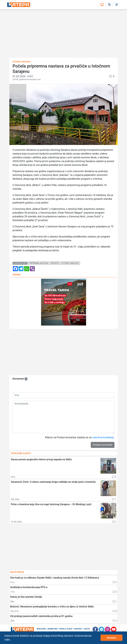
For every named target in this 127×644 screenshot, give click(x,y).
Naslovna (41, 629)
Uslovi (87, 629)
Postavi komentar (103, 445)
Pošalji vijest (66, 629)
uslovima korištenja (103, 437)
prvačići (55, 263)
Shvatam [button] (111, 638)
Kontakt (78, 629)
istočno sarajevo (70, 263)
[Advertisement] (64, 35)
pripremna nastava (39, 263)
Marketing (53, 629)
